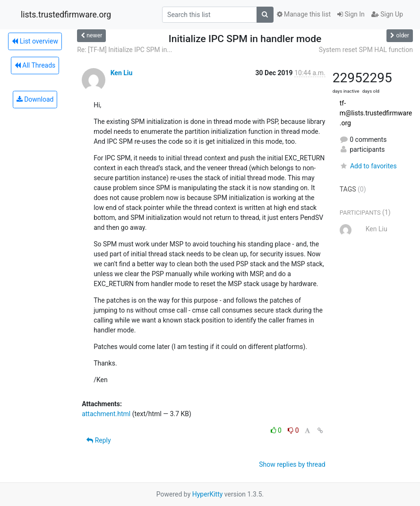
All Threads (35, 65)
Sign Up (387, 14)
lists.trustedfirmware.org (66, 15)
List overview (35, 41)
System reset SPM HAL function (366, 50)
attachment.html (106, 414)
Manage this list (304, 14)
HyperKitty (208, 494)
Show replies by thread (292, 464)
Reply (99, 440)
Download (35, 99)
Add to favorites (368, 166)
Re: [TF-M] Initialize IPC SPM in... (124, 50)
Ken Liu (122, 73)
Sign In (351, 14)
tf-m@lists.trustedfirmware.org (376, 113)
